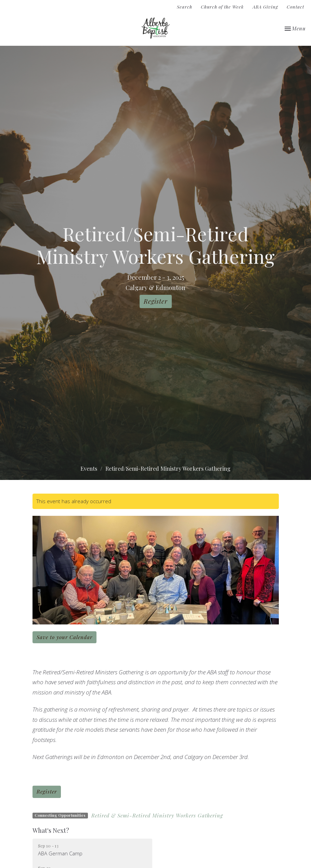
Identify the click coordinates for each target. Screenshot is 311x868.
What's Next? (51, 830)
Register (156, 301)
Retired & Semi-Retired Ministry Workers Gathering (157, 815)
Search (185, 7)
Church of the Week (222, 7)
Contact (295, 7)
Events (89, 469)
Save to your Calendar (64, 637)
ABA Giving (265, 7)
